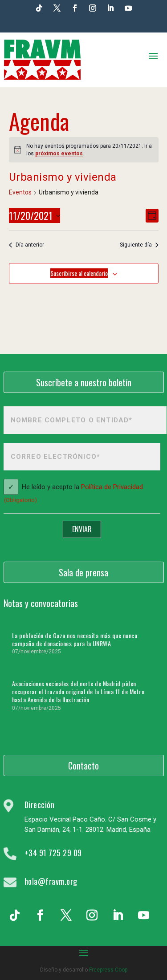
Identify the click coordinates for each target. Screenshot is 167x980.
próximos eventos (59, 154)
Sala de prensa (83, 572)
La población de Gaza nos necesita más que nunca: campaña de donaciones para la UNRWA (75, 639)
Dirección (40, 805)
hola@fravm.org (51, 881)
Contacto (83, 765)
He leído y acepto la (73, 494)
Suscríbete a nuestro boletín (84, 382)
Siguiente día (139, 245)
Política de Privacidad (112, 487)
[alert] (84, 150)
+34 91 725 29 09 (53, 853)
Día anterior (26, 245)
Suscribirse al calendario (79, 273)
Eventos (20, 192)
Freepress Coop (108, 970)
